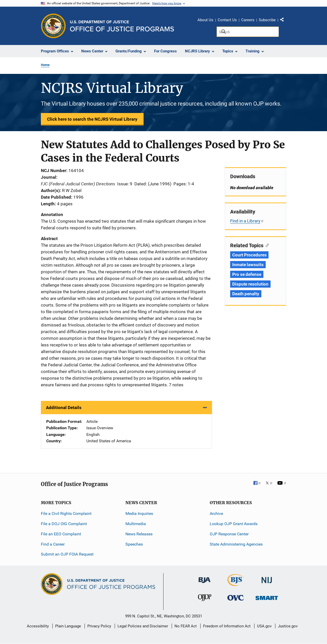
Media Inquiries (139, 513)
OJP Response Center (229, 534)
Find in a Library (247, 221)
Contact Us (227, 20)
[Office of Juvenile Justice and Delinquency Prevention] (205, 599)
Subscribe (267, 20)
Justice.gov (288, 626)
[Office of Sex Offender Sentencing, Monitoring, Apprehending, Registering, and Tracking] (267, 597)
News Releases (139, 534)
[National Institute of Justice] (267, 578)
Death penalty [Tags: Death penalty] (246, 294)
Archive (216, 513)
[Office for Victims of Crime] (236, 598)
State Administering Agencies (236, 544)
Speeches (134, 544)
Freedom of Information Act (227, 626)
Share (284, 21)
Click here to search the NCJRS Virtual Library (92, 119)
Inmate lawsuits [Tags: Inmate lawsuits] (248, 265)
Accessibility (38, 626)
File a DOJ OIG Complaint (64, 524)
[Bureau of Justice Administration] (205, 578)
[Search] (248, 32)
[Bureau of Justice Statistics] (236, 584)
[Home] (122, 26)
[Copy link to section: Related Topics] (266, 245)
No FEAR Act (186, 626)
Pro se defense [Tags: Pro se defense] (247, 274)
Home (45, 65)
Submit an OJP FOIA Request (67, 554)
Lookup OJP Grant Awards (234, 524)
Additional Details (64, 408)
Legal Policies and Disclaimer (143, 626)
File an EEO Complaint (61, 534)
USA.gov (264, 626)
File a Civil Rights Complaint (66, 513)
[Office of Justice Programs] (53, 26)
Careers (248, 20)
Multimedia (136, 524)
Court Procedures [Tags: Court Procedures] (249, 255)
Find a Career (53, 544)
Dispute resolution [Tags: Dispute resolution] (250, 284)
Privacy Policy (99, 626)
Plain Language (68, 626)
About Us (205, 20)
